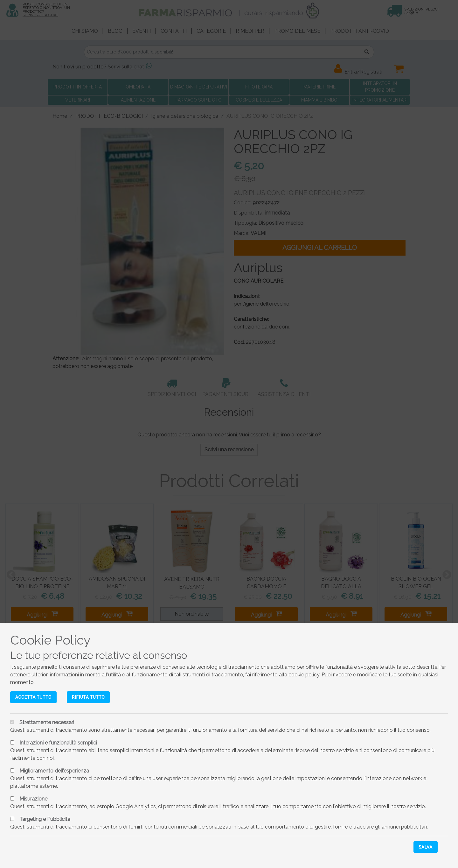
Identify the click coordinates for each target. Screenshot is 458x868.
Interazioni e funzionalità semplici (58, 743)
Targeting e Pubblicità (45, 819)
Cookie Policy (50, 640)
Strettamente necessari (47, 722)
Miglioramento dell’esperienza (54, 771)
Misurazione (33, 799)
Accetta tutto (33, 697)
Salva (426, 847)
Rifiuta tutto (88, 697)
